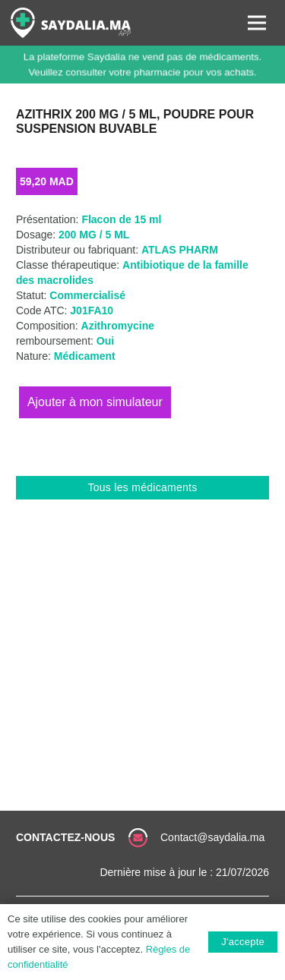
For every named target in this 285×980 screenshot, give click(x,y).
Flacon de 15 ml (121, 219)
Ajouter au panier (95, 402)
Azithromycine (118, 326)
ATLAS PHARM (180, 250)
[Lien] (71, 23)
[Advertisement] (142, 649)
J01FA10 (92, 310)
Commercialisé (87, 295)
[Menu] (257, 23)
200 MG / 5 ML (94, 235)
